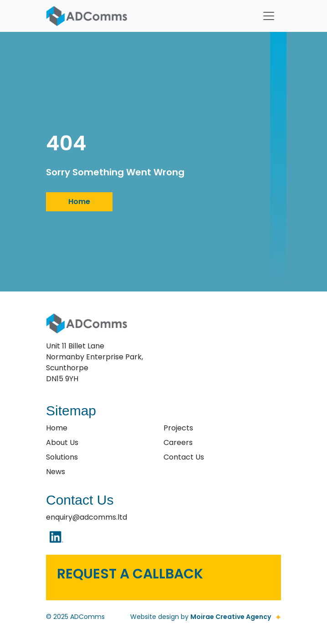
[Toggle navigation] (269, 16)
